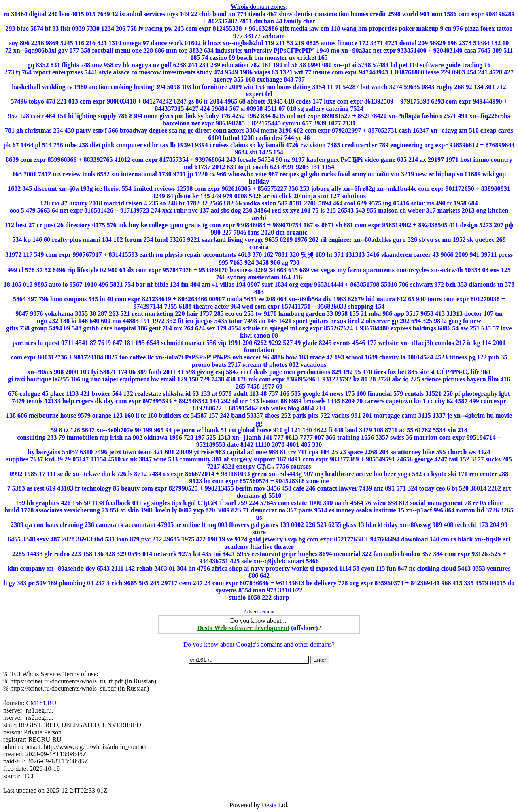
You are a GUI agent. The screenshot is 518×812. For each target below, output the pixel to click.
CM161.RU (41, 703)
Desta (269, 805)
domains (321, 644)
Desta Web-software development (243, 628)
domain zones (258, 7)
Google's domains (259, 644)
